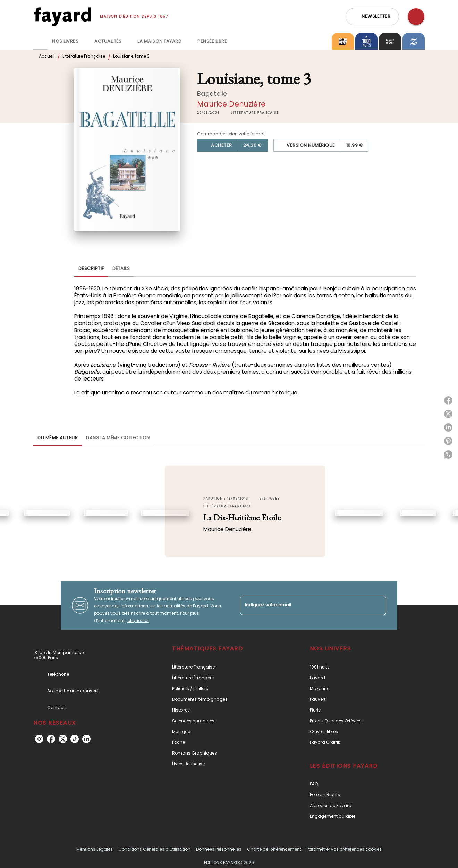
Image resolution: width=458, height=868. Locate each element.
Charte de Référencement (274, 849)
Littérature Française (84, 56)
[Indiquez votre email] (304, 605)
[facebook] (51, 739)
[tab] (41, 41)
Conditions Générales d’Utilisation (154, 849)
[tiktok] (75, 739)
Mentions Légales (95, 849)
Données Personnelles (219, 849)
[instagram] (39, 739)
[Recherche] (416, 17)
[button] (372, 17)
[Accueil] (62, 16)
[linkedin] (86, 739)
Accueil (47, 56)
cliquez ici (138, 620)
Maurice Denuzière (231, 104)
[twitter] (63, 739)
